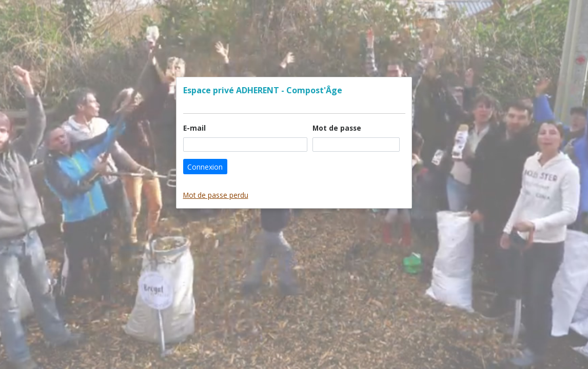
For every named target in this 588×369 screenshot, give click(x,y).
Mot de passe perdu (216, 195)
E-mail (197, 128)
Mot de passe (339, 128)
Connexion (205, 167)
